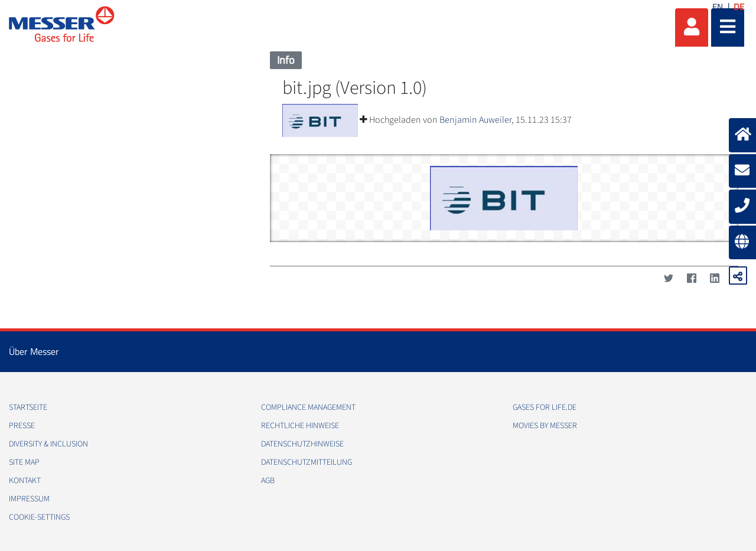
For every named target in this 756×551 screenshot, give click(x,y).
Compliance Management (308, 407)
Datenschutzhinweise (302, 444)
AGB (268, 481)
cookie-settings (39, 517)
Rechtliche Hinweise (300, 426)
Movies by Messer (545, 426)
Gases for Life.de (545, 407)
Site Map (24, 462)
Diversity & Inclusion (48, 444)
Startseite (28, 407)
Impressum (29, 499)
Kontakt (25, 481)
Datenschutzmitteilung (307, 462)
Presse (22, 426)
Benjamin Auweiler (475, 120)
